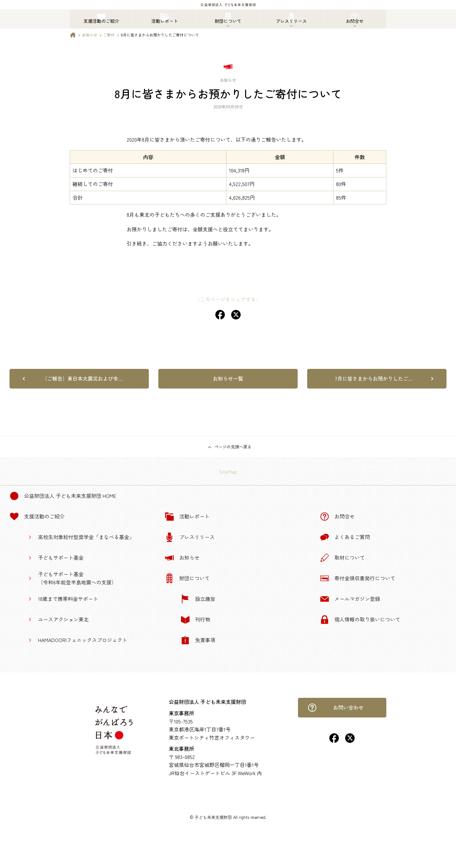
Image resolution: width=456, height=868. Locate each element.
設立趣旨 (198, 599)
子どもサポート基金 (61, 557)
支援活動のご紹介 (37, 517)
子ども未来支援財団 (213, 817)
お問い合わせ (336, 708)
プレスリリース (190, 537)
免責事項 (198, 640)
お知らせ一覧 (228, 378)
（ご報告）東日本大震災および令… (82, 378)
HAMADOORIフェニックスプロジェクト (83, 640)
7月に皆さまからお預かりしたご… (374, 378)
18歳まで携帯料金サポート (68, 599)
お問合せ (337, 517)
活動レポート (187, 517)
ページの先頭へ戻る (233, 447)
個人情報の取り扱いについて (360, 620)
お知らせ (90, 35)
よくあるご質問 (345, 537)
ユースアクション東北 (63, 619)
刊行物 (195, 620)
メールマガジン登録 (350, 599)
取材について (342, 558)
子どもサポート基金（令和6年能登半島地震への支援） (77, 578)
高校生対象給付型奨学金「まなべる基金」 (86, 537)
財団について (187, 578)
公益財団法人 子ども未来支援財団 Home (63, 496)
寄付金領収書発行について (358, 578)
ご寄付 (109, 35)
